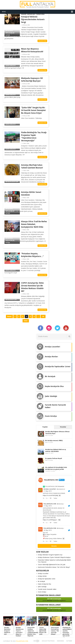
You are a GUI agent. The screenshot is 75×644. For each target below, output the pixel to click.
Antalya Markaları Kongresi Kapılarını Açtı (50, 555)
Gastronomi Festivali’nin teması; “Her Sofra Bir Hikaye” (54, 567)
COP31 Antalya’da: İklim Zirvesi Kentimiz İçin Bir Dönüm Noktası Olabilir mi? (32, 287)
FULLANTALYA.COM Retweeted (55, 486)
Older (26, 321)
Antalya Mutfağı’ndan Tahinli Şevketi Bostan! (32, 166)
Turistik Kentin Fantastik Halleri (47, 589)
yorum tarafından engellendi (54, 600)
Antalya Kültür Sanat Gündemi (31, 193)
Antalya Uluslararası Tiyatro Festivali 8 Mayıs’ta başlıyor (54, 557)
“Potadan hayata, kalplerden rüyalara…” (32, 255)
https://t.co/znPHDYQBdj (50, 495)
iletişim (69, 641)
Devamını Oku (42, 41)
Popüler (45, 427)
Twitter (55, 498)
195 (43, 316)
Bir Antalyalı (41, 581)
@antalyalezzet (61, 489)
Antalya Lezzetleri (50, 489)
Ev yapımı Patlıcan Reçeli (54, 458)
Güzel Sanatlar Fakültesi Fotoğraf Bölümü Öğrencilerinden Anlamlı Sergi (33, 18)
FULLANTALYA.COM (50, 504)
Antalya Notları (42, 576)
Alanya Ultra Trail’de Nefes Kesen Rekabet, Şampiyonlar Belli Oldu (34, 224)
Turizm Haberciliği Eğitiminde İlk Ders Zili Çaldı (52, 565)
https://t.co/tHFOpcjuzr (50, 520)
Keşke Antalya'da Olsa (44, 584)
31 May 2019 (48, 491)
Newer (9, 316)
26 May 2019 (48, 530)
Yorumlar (63, 427)
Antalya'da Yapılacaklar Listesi (46, 579)
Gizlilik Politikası (48, 641)
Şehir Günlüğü (42, 587)
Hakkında (60, 641)
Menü (4, 12)
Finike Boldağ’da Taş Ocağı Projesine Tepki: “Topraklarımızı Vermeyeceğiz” (34, 136)
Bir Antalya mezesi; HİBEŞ (54, 441)
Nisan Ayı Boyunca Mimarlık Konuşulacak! (32, 50)
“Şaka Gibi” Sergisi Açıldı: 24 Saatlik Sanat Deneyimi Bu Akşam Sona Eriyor (33, 110)
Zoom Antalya (42, 592)
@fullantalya (60, 504)
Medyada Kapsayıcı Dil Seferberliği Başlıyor (32, 80)
